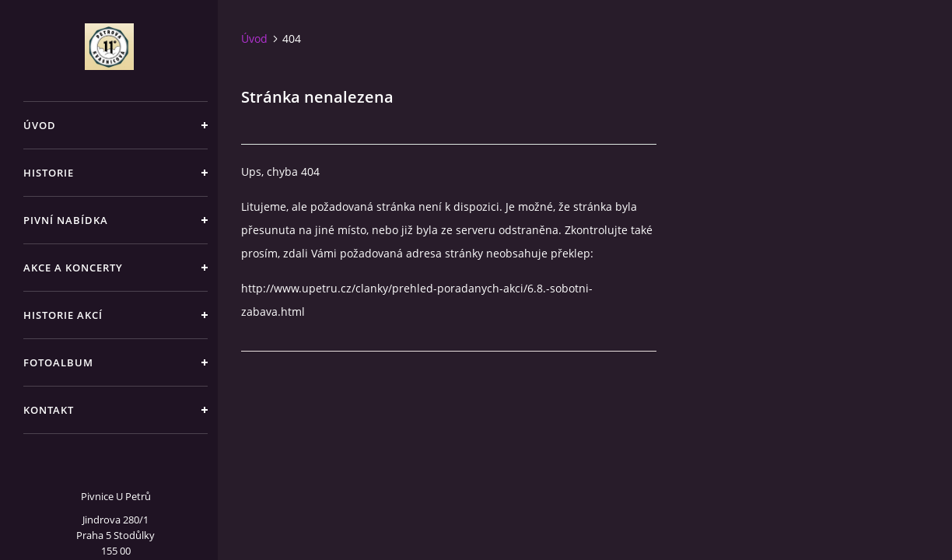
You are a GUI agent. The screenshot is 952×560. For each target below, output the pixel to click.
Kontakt (49, 410)
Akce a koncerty (73, 268)
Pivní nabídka (66, 220)
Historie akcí (63, 315)
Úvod (40, 125)
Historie (49, 173)
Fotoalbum (58, 362)
